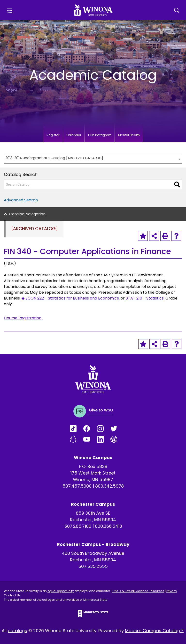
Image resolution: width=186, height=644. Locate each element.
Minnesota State (95, 600)
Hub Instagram (100, 135)
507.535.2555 (93, 566)
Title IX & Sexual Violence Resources (138, 591)
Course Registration (23, 318)
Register (53, 135)
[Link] (77, 429)
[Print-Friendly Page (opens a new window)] (165, 236)
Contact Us (12, 595)
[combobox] (93, 159)
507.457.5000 (77, 486)
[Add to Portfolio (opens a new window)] (143, 236)
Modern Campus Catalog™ (154, 631)
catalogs (17, 631)
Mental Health (129, 135)
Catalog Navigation (27, 214)
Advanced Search (21, 200)
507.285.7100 (78, 526)
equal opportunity (61, 591)
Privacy (172, 591)
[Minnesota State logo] (93, 613)
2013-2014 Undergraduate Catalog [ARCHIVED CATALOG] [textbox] (54, 158)
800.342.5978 (109, 486)
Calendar (74, 135)
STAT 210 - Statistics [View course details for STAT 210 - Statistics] (145, 298)
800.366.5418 (108, 526)
